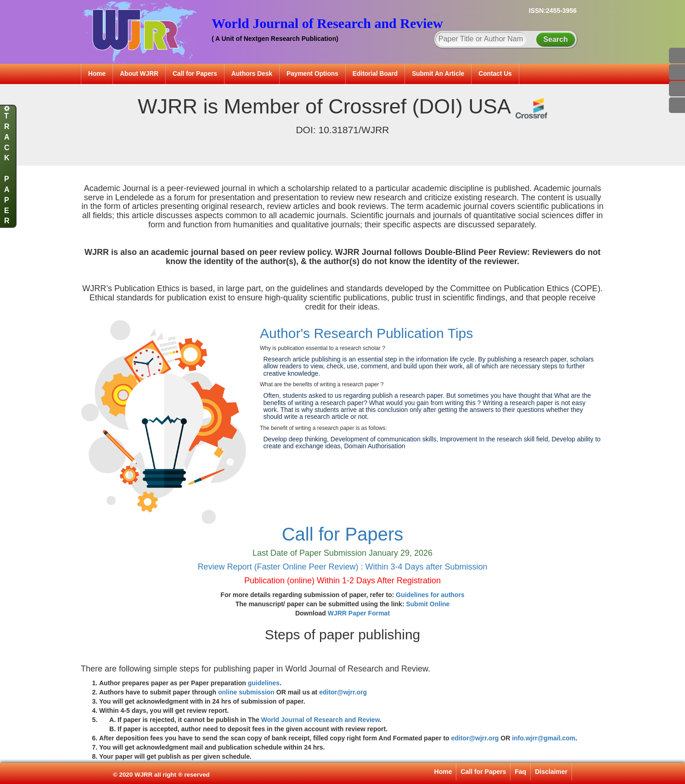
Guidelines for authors (430, 595)
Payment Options (312, 74)
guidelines (264, 683)
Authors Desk (252, 74)
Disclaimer (551, 772)
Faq (520, 772)
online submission (246, 692)
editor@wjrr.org (343, 692)
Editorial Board (375, 74)
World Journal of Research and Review (320, 720)
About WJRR (139, 74)
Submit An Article (438, 74)
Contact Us (495, 74)
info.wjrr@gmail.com (544, 738)
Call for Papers (195, 74)
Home (97, 74)
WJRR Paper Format (359, 613)
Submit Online (428, 604)
